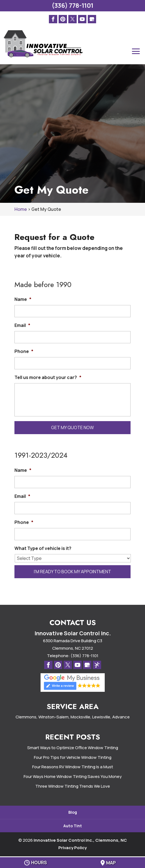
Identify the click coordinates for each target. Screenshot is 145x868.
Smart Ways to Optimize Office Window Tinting (73, 748)
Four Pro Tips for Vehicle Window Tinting (73, 757)
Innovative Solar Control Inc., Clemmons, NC (80, 840)
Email (22, 325)
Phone (24, 351)
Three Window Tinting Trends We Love (73, 786)
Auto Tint (73, 826)
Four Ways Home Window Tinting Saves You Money (73, 776)
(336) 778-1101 (72, 6)
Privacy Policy (72, 848)
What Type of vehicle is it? (43, 548)
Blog (73, 812)
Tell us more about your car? (48, 377)
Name (23, 299)
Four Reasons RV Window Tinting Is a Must (73, 767)
